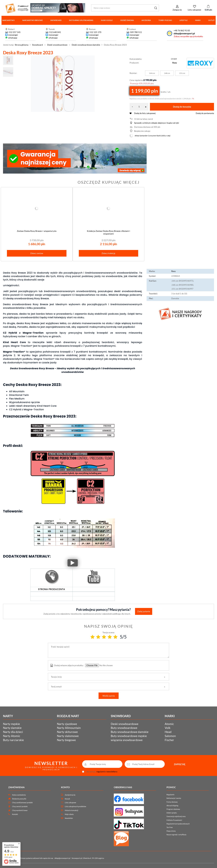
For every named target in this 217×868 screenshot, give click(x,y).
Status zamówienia (19, 795)
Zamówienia (16, 787)
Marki (198, 20)
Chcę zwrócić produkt (20, 806)
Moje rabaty (69, 814)
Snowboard (56, 20)
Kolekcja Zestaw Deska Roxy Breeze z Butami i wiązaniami (108, 232)
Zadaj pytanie (144, 611)
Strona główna (22, 45)
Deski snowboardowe (57, 45)
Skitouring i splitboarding (81, 20)
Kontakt (15, 814)
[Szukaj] (156, 8)
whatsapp (13, 38)
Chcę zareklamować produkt (22, 802)
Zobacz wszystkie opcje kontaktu (188, 36)
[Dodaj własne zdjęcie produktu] (106, 665)
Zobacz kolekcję (108, 253)
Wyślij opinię (109, 696)
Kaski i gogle (107, 20)
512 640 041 (55, 32)
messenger (13, 35)
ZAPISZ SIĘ (180, 764)
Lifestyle (183, 20)
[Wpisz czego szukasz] (125, 8)
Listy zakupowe (194, 10)
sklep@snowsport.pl (184, 33)
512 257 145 (15, 32)
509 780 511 (136, 32)
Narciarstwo (8, 20)
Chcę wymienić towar (20, 810)
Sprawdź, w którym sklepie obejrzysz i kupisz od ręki (156, 123)
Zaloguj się (177, 10)
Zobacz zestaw (37, 253)
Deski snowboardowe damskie (86, 45)
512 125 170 (95, 32)
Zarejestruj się (70, 795)
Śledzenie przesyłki (19, 799)
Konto (65, 787)
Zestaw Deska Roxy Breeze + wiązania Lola (37, 231)
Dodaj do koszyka (182, 107)
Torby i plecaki (165, 20)
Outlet (211, 20)
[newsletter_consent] (83, 772)
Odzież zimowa (127, 20)
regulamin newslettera (107, 772)
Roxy (175, 63)
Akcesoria (146, 20)
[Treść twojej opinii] (108, 650)
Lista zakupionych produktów (75, 806)
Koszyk (67, 799)
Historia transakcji (72, 810)
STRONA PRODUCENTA (52, 589)
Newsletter (69, 818)
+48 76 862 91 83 (182, 30)
